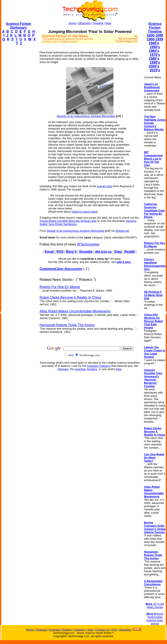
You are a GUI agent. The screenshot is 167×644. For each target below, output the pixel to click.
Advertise (125, 630)
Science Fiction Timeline (155, 28)
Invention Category (99, 366)
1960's (154, 51)
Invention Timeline (86, 369)
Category (80, 630)
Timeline (98, 23)
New (108, 23)
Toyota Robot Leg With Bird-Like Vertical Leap (68, 221)
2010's (155, 70)
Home (72, 23)
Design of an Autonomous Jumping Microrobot (86, 116)
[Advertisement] (18, 113)
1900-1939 (155, 39)
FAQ (114, 630)
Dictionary (84, 23)
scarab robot (105, 186)
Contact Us (102, 630)
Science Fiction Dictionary (18, 26)
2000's (154, 66)
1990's (155, 63)
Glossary (63, 369)
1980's (154, 59)
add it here (124, 262)
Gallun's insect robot (84, 212)
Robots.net (122, 231)
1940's (154, 43)
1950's (155, 47)
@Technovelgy (88, 244)
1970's (155, 55)
